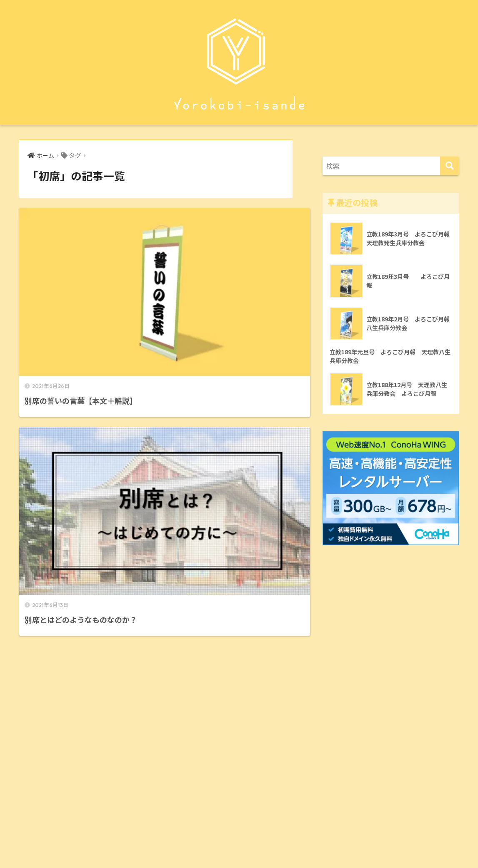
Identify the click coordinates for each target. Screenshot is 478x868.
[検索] (449, 166)
